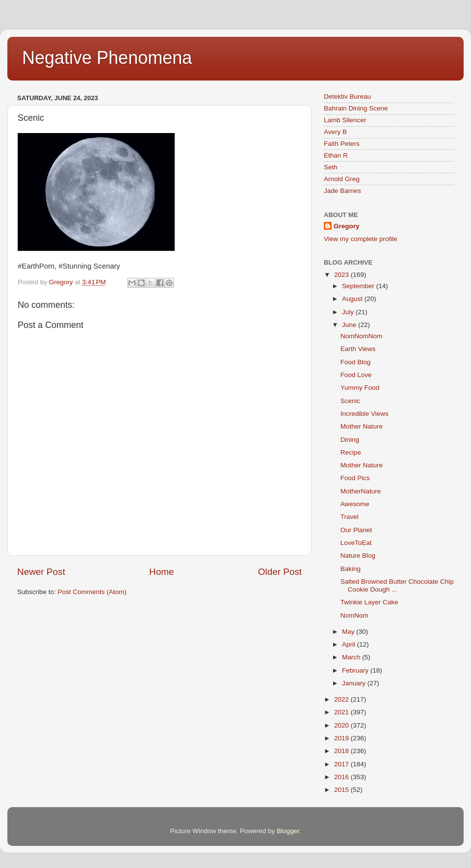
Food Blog (356, 362)
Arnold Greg (342, 179)
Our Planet (356, 530)
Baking (351, 569)
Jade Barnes (342, 191)
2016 (342, 777)
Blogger (288, 831)
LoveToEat (356, 543)
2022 (342, 699)
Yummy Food (360, 388)
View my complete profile (361, 239)
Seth (331, 167)
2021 (342, 712)
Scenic (351, 401)
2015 (342, 790)
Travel (350, 517)
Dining (350, 440)
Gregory (347, 226)
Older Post (280, 572)
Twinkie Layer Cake (369, 602)
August (353, 299)
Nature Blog (358, 556)
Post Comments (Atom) (92, 592)
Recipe (351, 452)
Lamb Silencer (345, 120)
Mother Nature (362, 426)
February (356, 670)
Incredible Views (365, 414)
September (359, 286)
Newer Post (41, 572)
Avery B (335, 132)
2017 (342, 764)
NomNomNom (362, 336)
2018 (342, 751)
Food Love (356, 375)
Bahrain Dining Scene (356, 108)
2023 (342, 275)
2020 (342, 725)
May (349, 632)
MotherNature (361, 491)
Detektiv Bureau (347, 96)
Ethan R (336, 155)
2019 (342, 738)
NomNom (354, 615)
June (350, 325)
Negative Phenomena (107, 58)
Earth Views (358, 349)
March (352, 657)
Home (161, 572)
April (350, 644)
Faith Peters (342, 144)
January (355, 683)
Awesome (355, 504)
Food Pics (355, 478)
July (349, 312)
